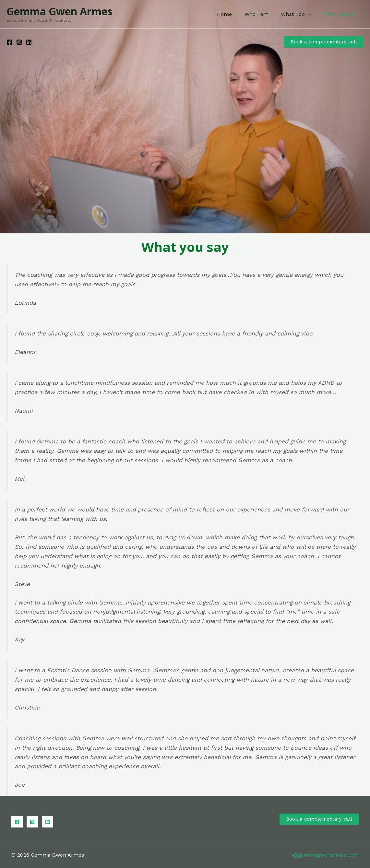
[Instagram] (19, 42)
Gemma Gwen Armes (59, 11)
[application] (311, 14)
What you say (342, 14)
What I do (299, 14)
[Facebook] (9, 42)
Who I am (262, 14)
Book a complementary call (319, 819)
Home (232, 14)
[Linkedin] (29, 42)
